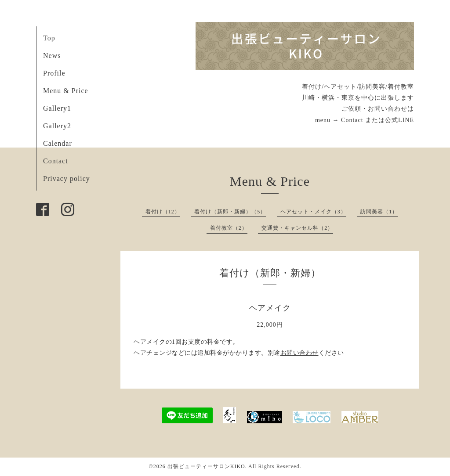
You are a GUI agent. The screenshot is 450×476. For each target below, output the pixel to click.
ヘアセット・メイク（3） (313, 212)
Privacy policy (67, 178)
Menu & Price (66, 91)
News (52, 56)
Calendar (58, 143)
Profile (54, 73)
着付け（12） (163, 212)
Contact (56, 161)
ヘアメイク (270, 308)
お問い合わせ (299, 353)
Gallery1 (57, 108)
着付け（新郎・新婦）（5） (230, 212)
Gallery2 (57, 126)
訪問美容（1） (379, 212)
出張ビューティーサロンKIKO (206, 466)
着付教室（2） (229, 228)
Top (49, 38)
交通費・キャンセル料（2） (297, 228)
